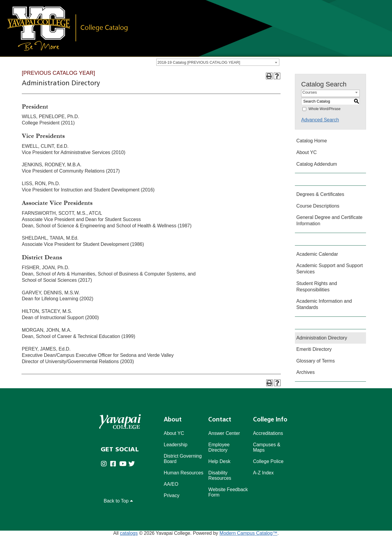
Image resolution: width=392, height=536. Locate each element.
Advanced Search (320, 120)
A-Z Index (263, 473)
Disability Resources (220, 475)
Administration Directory (322, 338)
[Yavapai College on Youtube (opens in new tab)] (124, 464)
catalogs (129, 533)
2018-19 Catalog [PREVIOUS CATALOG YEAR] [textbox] (199, 62)
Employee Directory (219, 447)
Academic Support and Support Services (330, 269)
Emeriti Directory (314, 349)
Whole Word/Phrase (324, 109)
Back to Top (118, 501)
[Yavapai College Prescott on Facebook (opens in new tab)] (115, 464)
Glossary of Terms (316, 361)
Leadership (176, 445)
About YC (307, 152)
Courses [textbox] (310, 92)
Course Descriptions (318, 206)
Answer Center (224, 433)
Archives (306, 372)
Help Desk (219, 461)
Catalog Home (312, 141)
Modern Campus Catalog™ (249, 533)
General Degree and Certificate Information (329, 220)
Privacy (171, 495)
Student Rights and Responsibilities (317, 287)
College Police (268, 461)
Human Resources (184, 473)
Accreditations (268, 433)
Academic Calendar (317, 254)
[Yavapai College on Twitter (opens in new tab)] (133, 464)
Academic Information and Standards (324, 304)
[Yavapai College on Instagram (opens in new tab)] (105, 464)
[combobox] (218, 62)
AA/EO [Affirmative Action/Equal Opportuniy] (171, 484)
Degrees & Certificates (320, 194)
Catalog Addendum (317, 164)
